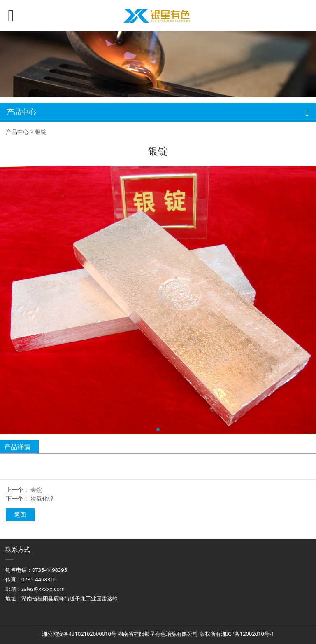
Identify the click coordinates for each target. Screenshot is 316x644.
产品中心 (17, 132)
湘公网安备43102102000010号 (79, 634)
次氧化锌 (42, 498)
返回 (20, 514)
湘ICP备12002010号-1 (248, 634)
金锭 (36, 490)
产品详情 (17, 447)
